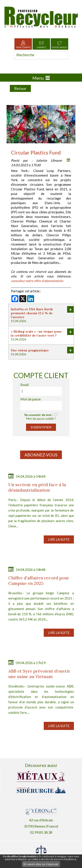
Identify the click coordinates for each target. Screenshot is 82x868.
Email (24, 385)
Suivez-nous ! (60, 44)
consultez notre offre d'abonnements (37, 281)
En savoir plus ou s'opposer (41, 864)
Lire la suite (59, 539)
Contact (41, 44)
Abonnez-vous (41, 455)
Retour (20, 88)
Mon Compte (23, 44)
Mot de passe (31, 399)
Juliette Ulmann (49, 160)
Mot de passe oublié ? (41, 418)
